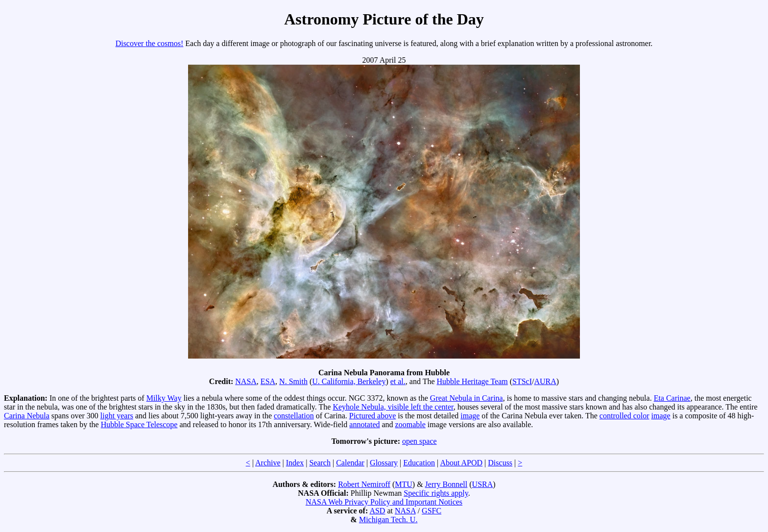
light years (117, 416)
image (470, 416)
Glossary (384, 463)
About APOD (461, 463)
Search (320, 463)
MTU (404, 484)
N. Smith (293, 381)
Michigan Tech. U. (388, 520)
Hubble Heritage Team (472, 381)
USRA (483, 484)
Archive (268, 463)
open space (420, 441)
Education (419, 463)
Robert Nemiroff (364, 484)
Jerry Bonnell (446, 484)
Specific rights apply (436, 493)
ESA (268, 381)
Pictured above (373, 416)
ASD (377, 511)
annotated (364, 424)
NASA (246, 381)
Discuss (500, 463)
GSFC (432, 511)
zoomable (410, 424)
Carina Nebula (27, 416)
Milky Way (164, 398)
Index (295, 463)
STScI (522, 381)
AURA (545, 381)
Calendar (350, 463)
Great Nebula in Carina (467, 398)
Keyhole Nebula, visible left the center (393, 407)
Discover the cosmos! (150, 43)
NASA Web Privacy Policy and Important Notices (384, 502)
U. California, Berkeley (349, 381)
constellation (294, 416)
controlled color (624, 416)
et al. (398, 381)
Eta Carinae (672, 398)
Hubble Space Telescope (139, 424)
